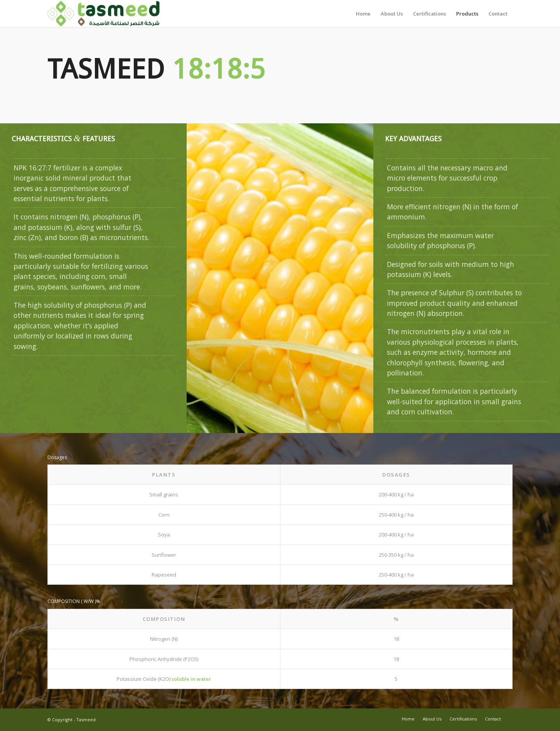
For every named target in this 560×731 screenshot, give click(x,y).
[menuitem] (363, 14)
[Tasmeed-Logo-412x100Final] (103, 14)
